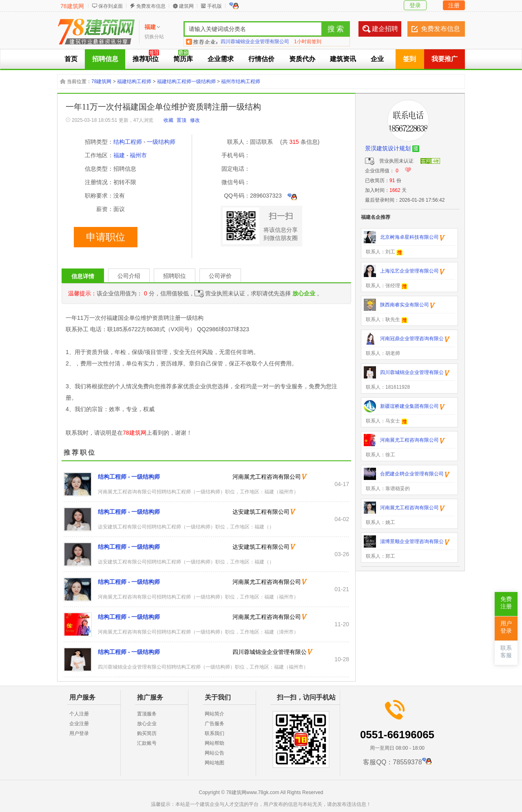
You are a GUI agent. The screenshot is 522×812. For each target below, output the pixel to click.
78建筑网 (72, 6)
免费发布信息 (151, 6)
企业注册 (79, 724)
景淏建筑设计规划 (388, 148)
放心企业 (147, 724)
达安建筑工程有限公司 (261, 512)
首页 (71, 59)
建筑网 (186, 6)
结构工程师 (128, 142)
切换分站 (154, 37)
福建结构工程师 (134, 81)
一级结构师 (161, 142)
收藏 (168, 120)
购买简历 (147, 733)
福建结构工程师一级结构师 (186, 81)
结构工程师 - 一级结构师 (129, 477)
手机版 (215, 6)
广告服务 (215, 724)
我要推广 (445, 59)
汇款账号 (147, 743)
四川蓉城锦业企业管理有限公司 (255, 42)
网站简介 (215, 714)
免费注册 (506, 603)
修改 (195, 120)
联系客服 (506, 652)
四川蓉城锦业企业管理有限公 (270, 652)
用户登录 (79, 733)
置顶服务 (147, 714)
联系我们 (215, 733)
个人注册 (79, 714)
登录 (415, 5)
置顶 (181, 120)
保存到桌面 (111, 6)
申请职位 (106, 237)
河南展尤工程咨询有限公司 (267, 477)
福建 (119, 155)
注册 (454, 5)
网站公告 (215, 753)
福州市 (138, 155)
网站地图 (215, 763)
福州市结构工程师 (241, 81)
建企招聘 (385, 29)
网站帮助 (215, 743)
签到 (409, 59)
